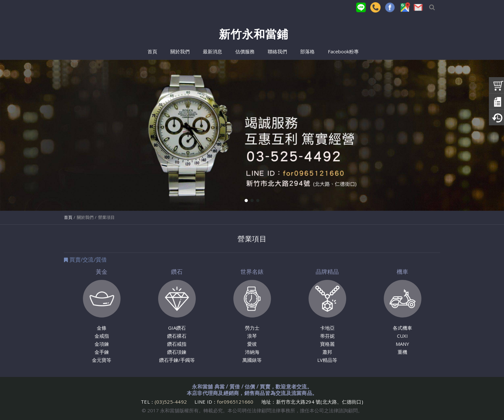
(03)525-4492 (171, 402)
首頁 (68, 217)
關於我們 (85, 217)
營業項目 (106, 217)
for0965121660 (235, 402)
